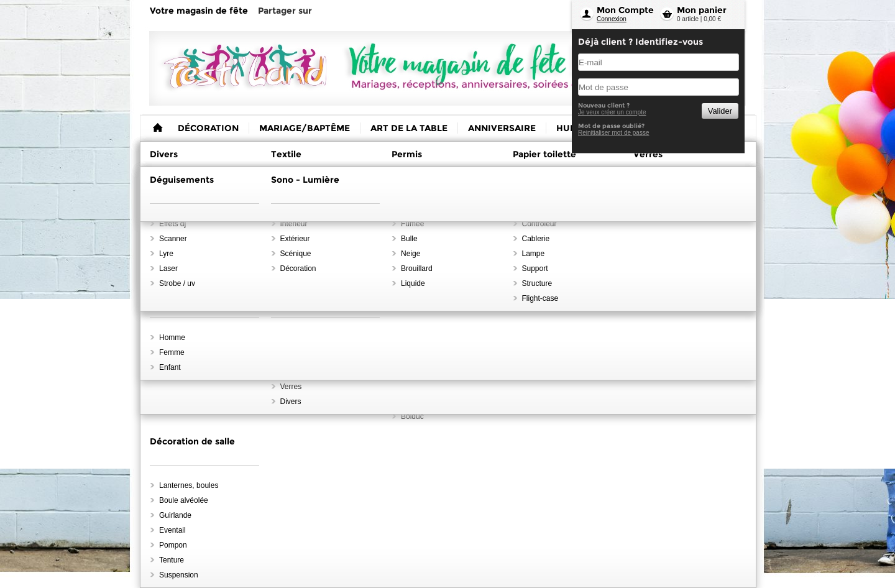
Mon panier (702, 10)
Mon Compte (625, 10)
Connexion (612, 19)
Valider (720, 111)
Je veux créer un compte (612, 112)
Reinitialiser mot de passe (614, 133)
